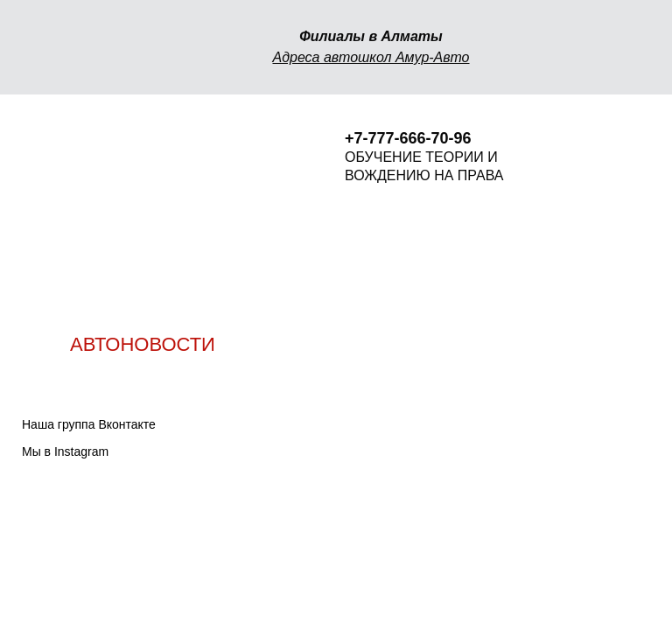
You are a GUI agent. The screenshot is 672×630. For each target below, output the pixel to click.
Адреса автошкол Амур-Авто (371, 57)
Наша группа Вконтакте (89, 424)
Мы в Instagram (65, 451)
